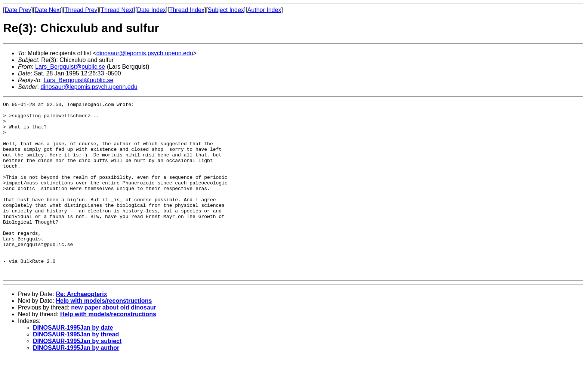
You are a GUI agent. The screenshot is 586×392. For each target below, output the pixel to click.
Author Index (264, 10)
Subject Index (226, 10)
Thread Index (187, 10)
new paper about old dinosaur (114, 342)
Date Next (48, 10)
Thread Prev (81, 10)
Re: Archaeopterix (81, 329)
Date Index (151, 10)
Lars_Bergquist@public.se (70, 67)
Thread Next (117, 10)
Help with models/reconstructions (104, 335)
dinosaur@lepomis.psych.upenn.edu (145, 53)
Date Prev (18, 10)
